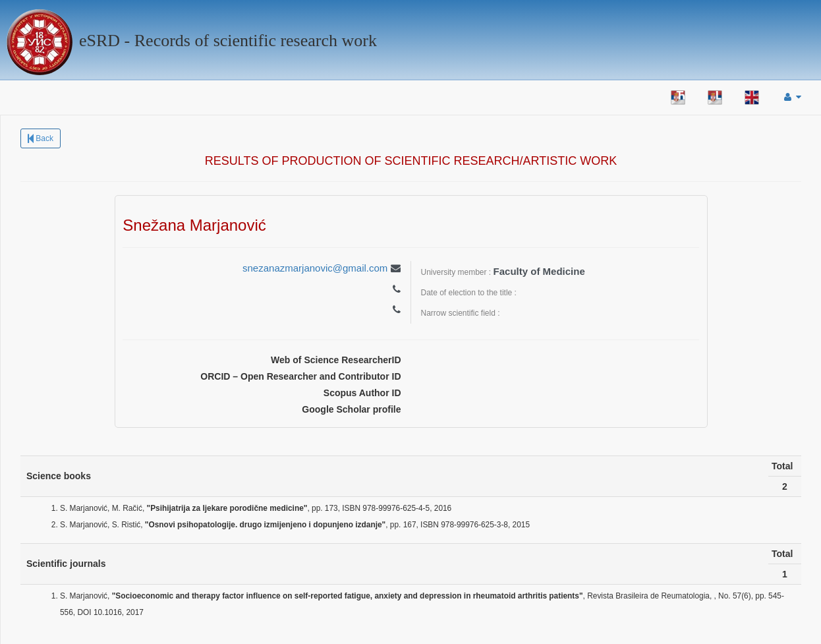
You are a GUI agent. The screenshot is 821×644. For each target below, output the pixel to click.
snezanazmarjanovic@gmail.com (315, 268)
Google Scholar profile (351, 409)
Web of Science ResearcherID (336, 360)
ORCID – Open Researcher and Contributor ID (300, 376)
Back (41, 138)
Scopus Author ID (362, 393)
